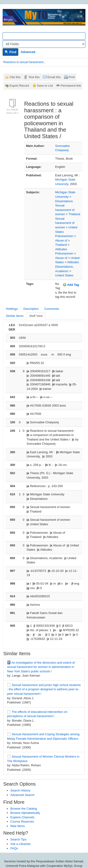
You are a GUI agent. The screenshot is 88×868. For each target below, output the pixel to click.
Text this (34, 77)
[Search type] (44, 44)
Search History (20, 790)
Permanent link (71, 86)
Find (10, 52)
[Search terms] (44, 36)
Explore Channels (22, 817)
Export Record (19, 86)
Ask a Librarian (21, 844)
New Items (17, 826)
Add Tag (71, 285)
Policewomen (64, 236)
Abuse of (61, 240)
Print (72, 77)
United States (64, 275)
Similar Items (15, 316)
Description (31, 309)
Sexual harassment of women (65, 210)
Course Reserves (22, 822)
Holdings (12, 309)
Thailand (74, 214)
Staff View (36, 316)
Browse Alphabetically (25, 813)
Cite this (15, 77)
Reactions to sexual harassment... (25, 62)
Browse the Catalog (24, 809)
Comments (52, 309)
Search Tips (18, 839)
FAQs (14, 848)
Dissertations (64, 201)
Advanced (28, 52)
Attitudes (61, 249)
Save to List (45, 86)
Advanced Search (22, 795)
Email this (54, 77)
